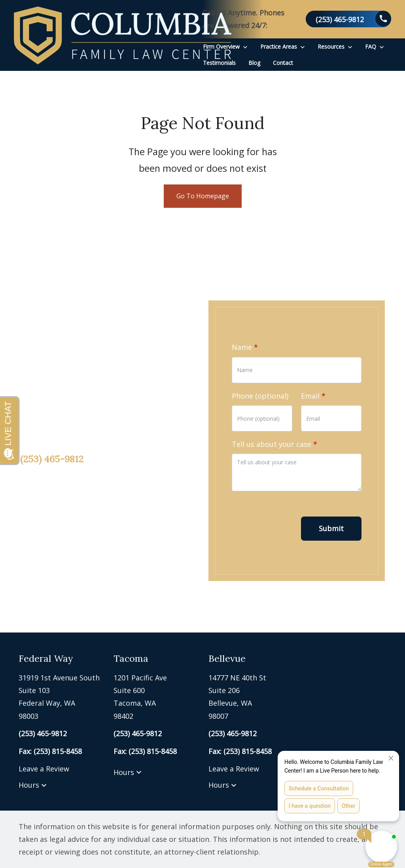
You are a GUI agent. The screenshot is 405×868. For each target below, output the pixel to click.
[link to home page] (123, 35)
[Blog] (254, 63)
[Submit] (331, 529)
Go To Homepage (203, 196)
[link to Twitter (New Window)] (54, 533)
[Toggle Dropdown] (245, 47)
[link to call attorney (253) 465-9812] (348, 19)
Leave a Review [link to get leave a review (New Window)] (44, 769)
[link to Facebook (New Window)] (28, 533)
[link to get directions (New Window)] (60, 697)
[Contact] (283, 63)
